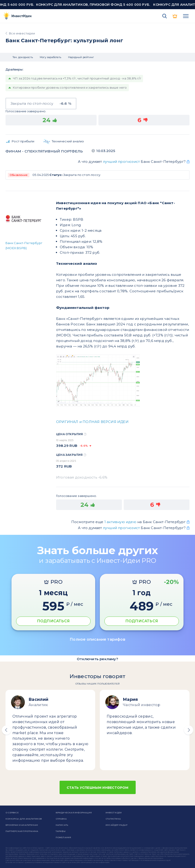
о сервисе (12, 813)
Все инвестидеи (22, 33)
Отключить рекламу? (97, 659)
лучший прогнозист (121, 162)
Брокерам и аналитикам (22, 825)
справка (61, 819)
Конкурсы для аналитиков (24, 819)
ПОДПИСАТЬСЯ (53, 621)
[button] (6, 730)
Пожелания (63, 837)
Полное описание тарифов (97, 639)
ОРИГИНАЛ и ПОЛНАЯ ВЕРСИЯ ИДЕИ (92, 422)
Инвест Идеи (114, 813)
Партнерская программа (22, 831)
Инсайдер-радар (116, 825)
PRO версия (175, 16)
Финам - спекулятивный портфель (44, 151)
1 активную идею (121, 522)
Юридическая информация (74, 813)
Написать (62, 825)
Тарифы (61, 831)
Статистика (113, 819)
